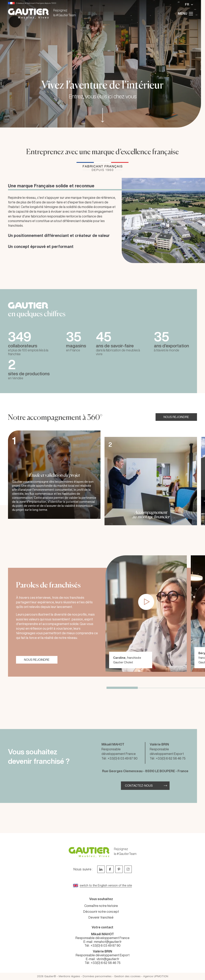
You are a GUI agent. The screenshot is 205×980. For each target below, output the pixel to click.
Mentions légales (69, 976)
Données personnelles (97, 976)
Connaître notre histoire (101, 906)
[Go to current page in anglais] (102, 886)
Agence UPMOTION (156, 976)
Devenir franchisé (101, 917)
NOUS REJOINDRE (176, 417)
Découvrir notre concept (101, 912)
